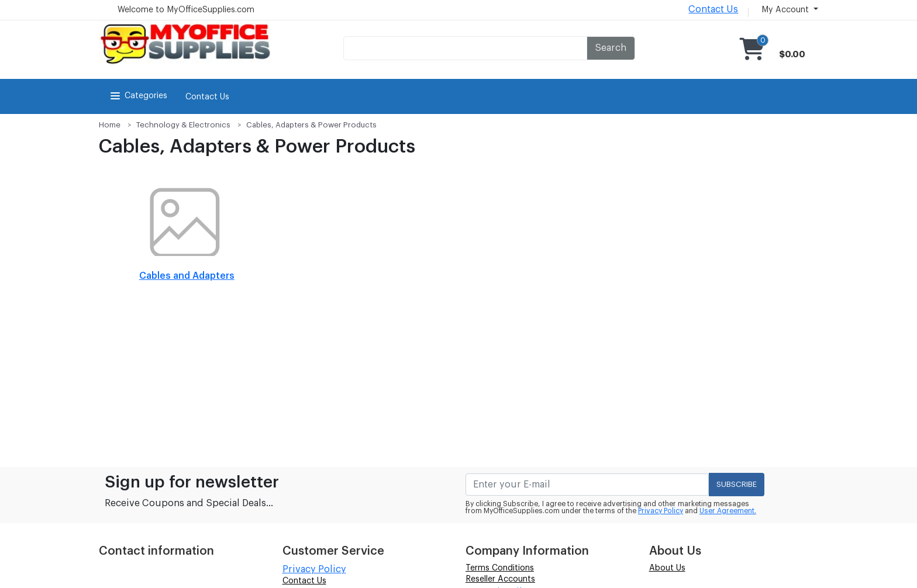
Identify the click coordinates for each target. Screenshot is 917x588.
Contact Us (713, 9)
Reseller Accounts (500, 579)
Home (110, 125)
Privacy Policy (661, 511)
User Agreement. (728, 511)
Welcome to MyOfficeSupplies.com (186, 10)
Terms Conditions (500, 568)
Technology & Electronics (183, 125)
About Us (667, 568)
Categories (138, 96)
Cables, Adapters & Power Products (311, 125)
